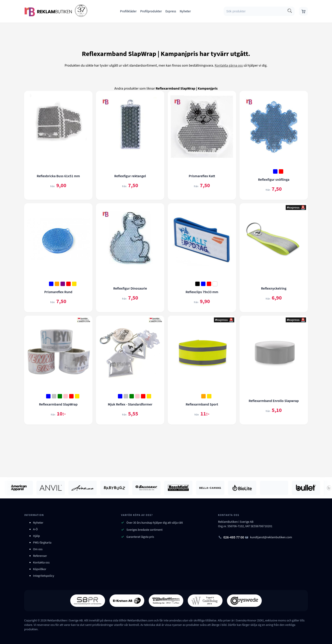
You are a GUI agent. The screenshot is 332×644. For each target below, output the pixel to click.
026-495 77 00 (231, 537)
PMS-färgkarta (42, 543)
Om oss (38, 549)
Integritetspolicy (44, 576)
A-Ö (35, 529)
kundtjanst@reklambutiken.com (269, 537)
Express (171, 11)
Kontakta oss (41, 563)
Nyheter (185, 11)
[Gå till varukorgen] (303, 11)
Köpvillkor (40, 569)
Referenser (40, 556)
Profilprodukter (151, 11)
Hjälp (36, 536)
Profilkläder (128, 11)
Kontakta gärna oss (229, 65)
